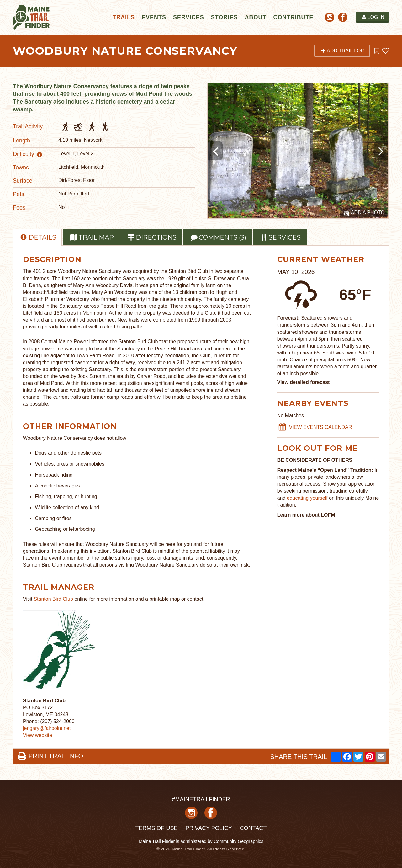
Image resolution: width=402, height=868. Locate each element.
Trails (124, 17)
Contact (253, 828)
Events (154, 17)
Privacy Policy (209, 828)
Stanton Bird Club (53, 599)
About (255, 17)
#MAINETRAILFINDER (201, 799)
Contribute (293, 17)
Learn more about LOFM (306, 515)
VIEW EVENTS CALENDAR (315, 427)
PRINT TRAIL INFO (50, 756)
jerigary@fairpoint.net (47, 728)
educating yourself (308, 498)
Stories (225, 17)
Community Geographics (238, 841)
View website (37, 735)
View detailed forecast (304, 382)
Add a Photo (364, 213)
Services (189, 17)
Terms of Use (156, 828)
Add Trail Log (343, 51)
